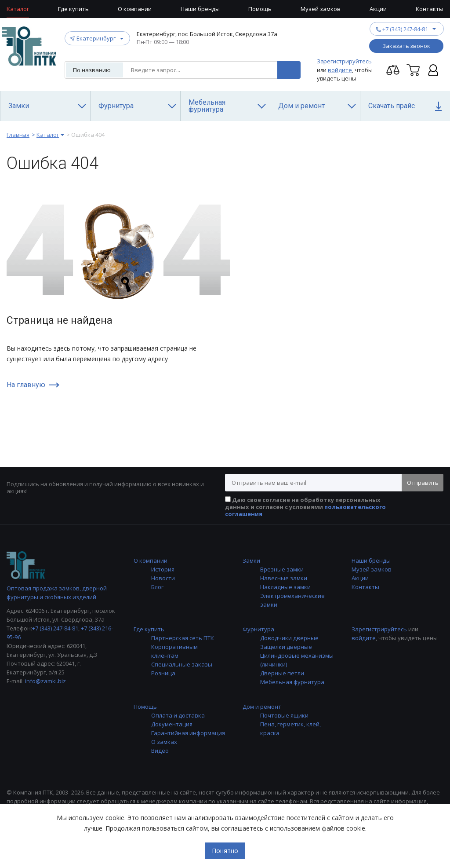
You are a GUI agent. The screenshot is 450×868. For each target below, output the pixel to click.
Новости (163, 578)
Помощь (145, 707)
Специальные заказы (182, 664)
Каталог (48, 135)
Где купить (149, 629)
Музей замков (372, 569)
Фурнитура (258, 629)
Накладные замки (285, 587)
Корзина (413, 70)
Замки (251, 560)
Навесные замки (284, 578)
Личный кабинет (433, 70)
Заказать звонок (406, 46)
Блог (157, 587)
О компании (151, 560)
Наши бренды (371, 560)
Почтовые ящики (284, 715)
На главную (26, 385)
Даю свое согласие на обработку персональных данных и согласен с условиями (305, 507)
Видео (160, 751)
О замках (164, 742)
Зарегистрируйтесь (344, 61)
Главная (18, 135)
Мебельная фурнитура (292, 682)
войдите (340, 70)
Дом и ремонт (262, 707)
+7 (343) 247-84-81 (405, 29)
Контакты (365, 587)
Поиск (289, 70)
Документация (172, 724)
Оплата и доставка (178, 715)
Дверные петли (282, 673)
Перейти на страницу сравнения (393, 70)
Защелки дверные (286, 647)
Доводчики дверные (289, 638)
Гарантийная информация (188, 733)
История (163, 569)
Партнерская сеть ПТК (183, 638)
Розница (163, 673)
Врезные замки (282, 569)
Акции (360, 578)
